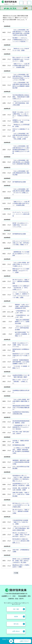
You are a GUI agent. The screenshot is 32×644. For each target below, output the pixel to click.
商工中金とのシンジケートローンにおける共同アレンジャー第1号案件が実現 (21, 505)
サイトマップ (16, 604)
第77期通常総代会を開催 (19, 182)
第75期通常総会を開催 (19, 445)
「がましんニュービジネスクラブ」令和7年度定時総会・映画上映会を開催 (21, 103)
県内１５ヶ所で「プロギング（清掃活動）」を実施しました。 (20, 382)
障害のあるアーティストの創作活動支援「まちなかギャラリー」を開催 (21, 271)
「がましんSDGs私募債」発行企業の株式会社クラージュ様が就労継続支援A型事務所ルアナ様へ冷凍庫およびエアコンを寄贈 (21, 150)
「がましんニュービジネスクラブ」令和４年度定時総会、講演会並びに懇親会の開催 (21, 528)
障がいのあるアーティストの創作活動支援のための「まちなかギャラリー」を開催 (21, 59)
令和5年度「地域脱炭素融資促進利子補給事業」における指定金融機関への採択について (21, 362)
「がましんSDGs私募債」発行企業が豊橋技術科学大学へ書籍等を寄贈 (21, 173)
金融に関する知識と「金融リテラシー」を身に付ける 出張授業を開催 (21, 494)
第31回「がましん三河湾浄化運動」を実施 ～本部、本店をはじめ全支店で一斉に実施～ (21, 561)
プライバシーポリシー (21, 603)
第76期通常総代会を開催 (19, 234)
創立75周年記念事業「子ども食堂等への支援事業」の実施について (22, 334)
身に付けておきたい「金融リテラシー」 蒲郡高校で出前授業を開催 (21, 511)
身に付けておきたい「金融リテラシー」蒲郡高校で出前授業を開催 (21, 281)
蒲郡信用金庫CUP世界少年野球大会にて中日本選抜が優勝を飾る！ (21, 408)
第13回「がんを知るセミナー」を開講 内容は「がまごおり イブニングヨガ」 (21, 225)
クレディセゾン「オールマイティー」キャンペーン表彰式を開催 (21, 214)
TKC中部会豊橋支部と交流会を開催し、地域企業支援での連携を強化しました (21, 97)
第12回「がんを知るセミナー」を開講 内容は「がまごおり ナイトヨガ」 (21, 345)
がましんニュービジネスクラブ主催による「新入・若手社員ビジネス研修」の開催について (21, 243)
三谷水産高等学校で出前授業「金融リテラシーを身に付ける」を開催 (20, 522)
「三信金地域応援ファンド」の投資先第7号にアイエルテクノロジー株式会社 (21, 427)
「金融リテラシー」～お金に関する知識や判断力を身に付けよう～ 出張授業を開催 (21, 66)
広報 (17, 573)
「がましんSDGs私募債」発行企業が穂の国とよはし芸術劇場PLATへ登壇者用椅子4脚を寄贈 (21, 162)
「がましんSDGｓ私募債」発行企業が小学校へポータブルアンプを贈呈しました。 (21, 264)
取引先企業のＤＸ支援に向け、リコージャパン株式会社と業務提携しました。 (21, 541)
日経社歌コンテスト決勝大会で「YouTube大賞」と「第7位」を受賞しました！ (21, 288)
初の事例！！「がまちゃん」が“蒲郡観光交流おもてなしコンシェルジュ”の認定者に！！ (21, 40)
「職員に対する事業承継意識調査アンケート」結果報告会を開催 (22, 322)
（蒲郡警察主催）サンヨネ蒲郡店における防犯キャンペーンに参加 (21, 254)
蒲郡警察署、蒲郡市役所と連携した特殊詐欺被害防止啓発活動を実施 (21, 462)
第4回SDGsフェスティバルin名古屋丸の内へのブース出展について (21, 356)
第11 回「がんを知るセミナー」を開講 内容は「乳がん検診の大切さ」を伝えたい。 (21, 535)
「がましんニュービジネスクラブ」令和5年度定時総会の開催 (22, 328)
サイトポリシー (9, 603)
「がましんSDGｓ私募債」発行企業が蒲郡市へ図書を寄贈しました (21, 401)
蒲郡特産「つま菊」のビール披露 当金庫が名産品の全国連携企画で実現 (22, 306)
